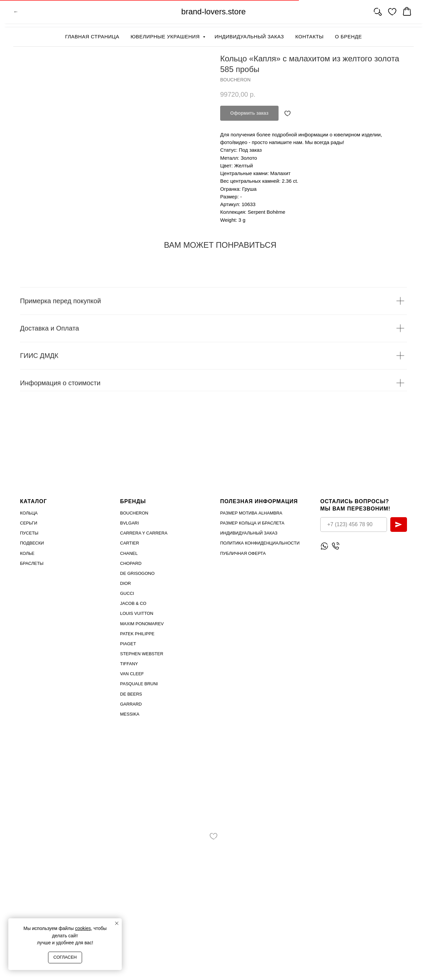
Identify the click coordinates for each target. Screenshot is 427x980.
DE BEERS (131, 694)
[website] (378, 13)
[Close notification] (117, 923)
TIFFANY (129, 664)
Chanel (129, 553)
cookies (83, 928)
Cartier (130, 543)
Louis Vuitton (137, 613)
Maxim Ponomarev (142, 623)
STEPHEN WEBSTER (142, 654)
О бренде (348, 37)
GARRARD (131, 704)
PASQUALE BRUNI (139, 684)
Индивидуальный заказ (249, 37)
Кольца (29, 513)
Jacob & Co (133, 603)
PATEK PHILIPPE (137, 634)
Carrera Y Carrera (144, 533)
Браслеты (32, 563)
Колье (27, 553)
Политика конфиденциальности (260, 543)
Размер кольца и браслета (252, 523)
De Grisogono (137, 573)
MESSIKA (130, 714)
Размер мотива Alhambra (251, 513)
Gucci (127, 593)
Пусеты (29, 533)
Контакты (309, 37)
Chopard (131, 563)
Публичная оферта (243, 553)
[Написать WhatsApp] (324, 546)
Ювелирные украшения (166, 37)
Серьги (29, 523)
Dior (126, 583)
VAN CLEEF (132, 674)
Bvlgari (129, 523)
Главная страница (92, 37)
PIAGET (128, 644)
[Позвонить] (335, 546)
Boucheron (134, 513)
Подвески (32, 543)
